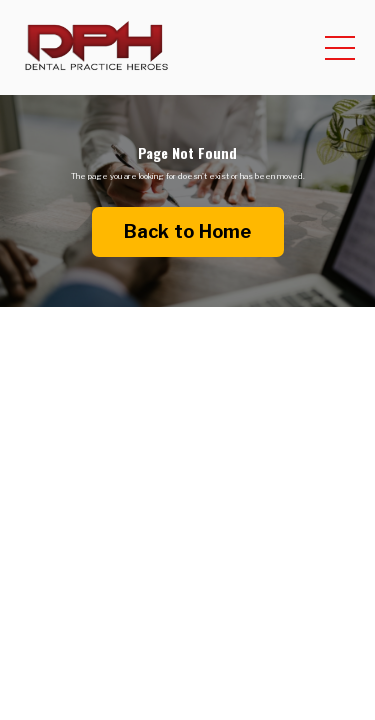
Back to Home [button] (188, 231)
